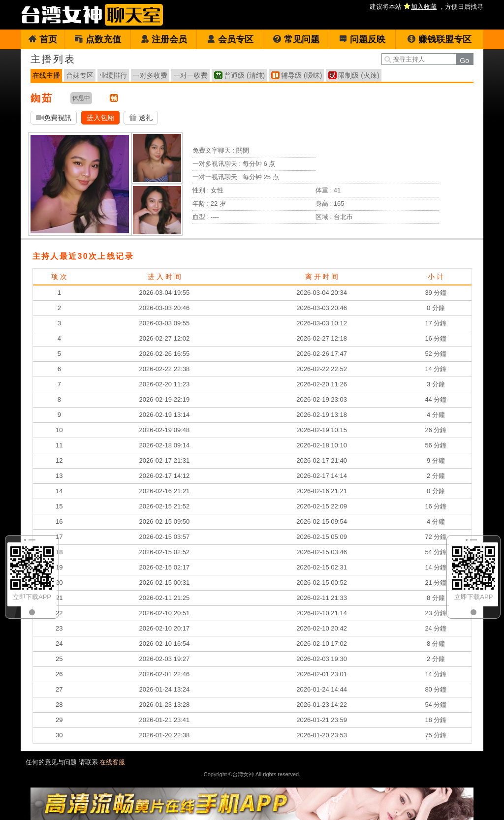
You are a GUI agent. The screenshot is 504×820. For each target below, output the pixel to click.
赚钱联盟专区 (439, 39)
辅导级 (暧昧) (301, 75)
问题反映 (362, 39)
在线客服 (112, 762)
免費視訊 (54, 118)
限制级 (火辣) (359, 75)
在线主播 (46, 75)
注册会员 (164, 39)
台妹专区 (80, 75)
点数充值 (98, 39)
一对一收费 (190, 75)
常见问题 (296, 39)
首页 (43, 39)
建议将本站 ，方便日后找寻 (426, 7)
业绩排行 (113, 75)
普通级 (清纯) (244, 75)
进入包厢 (100, 118)
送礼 (141, 118)
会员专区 (230, 39)
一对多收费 (150, 75)
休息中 (81, 98)
